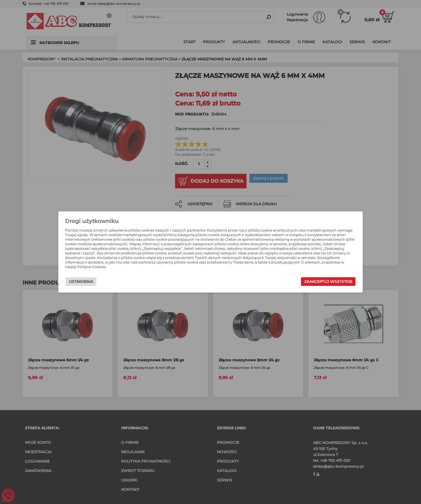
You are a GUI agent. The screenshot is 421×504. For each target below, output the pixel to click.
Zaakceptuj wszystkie (307, 283)
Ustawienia (102, 283)
